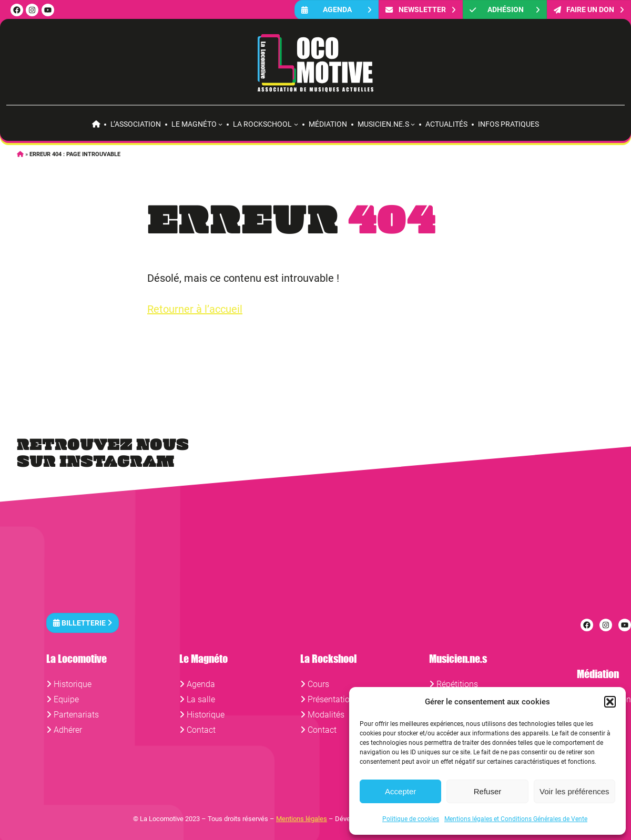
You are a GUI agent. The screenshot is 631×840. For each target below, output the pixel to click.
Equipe (66, 699)
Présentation (331, 699)
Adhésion (505, 10)
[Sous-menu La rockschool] (296, 124)
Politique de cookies (411, 819)
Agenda (337, 10)
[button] (610, 702)
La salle (201, 699)
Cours (318, 684)
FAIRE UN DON (589, 10)
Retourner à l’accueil (195, 309)
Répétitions (457, 684)
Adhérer (68, 730)
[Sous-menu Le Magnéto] (220, 124)
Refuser (488, 791)
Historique (73, 684)
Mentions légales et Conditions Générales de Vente (516, 819)
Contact (201, 730)
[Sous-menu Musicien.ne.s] (413, 124)
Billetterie (83, 623)
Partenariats (76, 715)
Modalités (326, 715)
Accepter (400, 791)
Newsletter (421, 10)
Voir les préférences (574, 791)
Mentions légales (302, 819)
